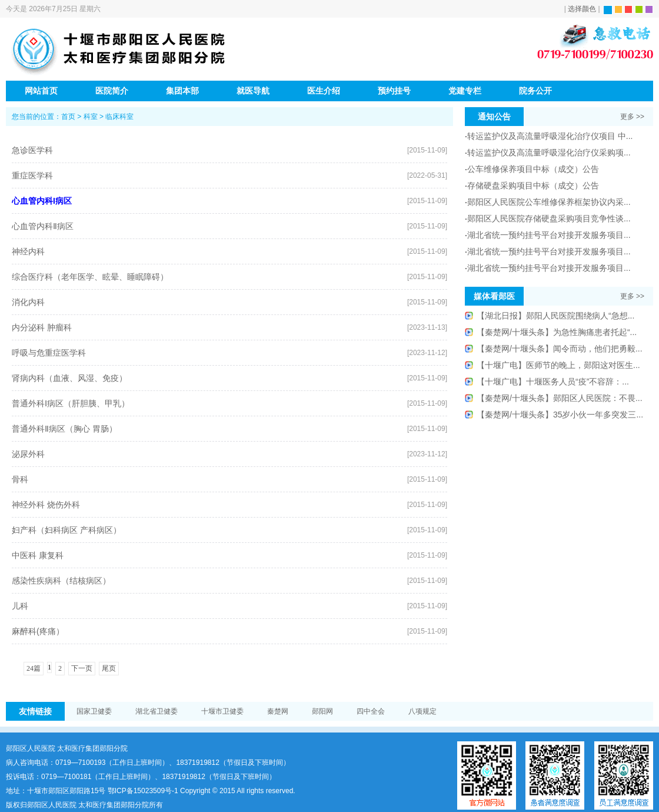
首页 (68, 117)
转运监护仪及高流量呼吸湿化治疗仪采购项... (549, 153)
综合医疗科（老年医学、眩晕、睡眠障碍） (90, 277)
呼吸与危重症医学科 (49, 353)
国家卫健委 (94, 711)
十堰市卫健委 (222, 711)
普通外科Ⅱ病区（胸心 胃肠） (64, 429)
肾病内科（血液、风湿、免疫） (69, 378)
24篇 (34, 668)
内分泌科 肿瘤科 (42, 327)
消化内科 (28, 302)
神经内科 (28, 251)
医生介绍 (324, 91)
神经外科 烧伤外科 (46, 505)
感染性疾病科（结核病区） (61, 581)
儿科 (20, 606)
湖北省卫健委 (157, 711)
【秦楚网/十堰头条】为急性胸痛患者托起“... (557, 332)
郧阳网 (322, 711)
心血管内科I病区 (42, 201)
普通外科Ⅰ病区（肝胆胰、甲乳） (71, 403)
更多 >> (632, 117)
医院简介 (112, 91)
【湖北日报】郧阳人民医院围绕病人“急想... (555, 316)
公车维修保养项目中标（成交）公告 (533, 169)
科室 (91, 117)
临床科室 (119, 117)
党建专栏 (465, 91)
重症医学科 (32, 175)
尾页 (109, 668)
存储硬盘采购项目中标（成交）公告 (533, 185)
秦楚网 (278, 711)
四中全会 (371, 711)
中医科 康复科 (38, 555)
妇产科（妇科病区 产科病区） (66, 530)
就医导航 (253, 91)
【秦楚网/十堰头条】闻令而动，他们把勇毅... (560, 349)
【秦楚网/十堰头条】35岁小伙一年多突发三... (560, 415)
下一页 (82, 668)
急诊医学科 (32, 150)
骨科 (20, 479)
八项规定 (422, 711)
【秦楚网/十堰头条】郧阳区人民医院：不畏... (560, 398)
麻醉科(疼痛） (38, 631)
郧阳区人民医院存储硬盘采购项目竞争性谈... (549, 218)
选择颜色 (582, 9)
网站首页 (41, 91)
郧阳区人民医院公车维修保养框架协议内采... (549, 202)
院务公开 (535, 91)
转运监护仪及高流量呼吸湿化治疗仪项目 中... (550, 136)
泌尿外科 (28, 454)
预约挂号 (394, 91)
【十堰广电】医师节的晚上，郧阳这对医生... (558, 365)
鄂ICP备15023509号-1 (143, 791)
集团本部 (182, 91)
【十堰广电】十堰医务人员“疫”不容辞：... (553, 382)
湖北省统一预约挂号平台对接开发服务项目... (549, 235)
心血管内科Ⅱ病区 (43, 226)
